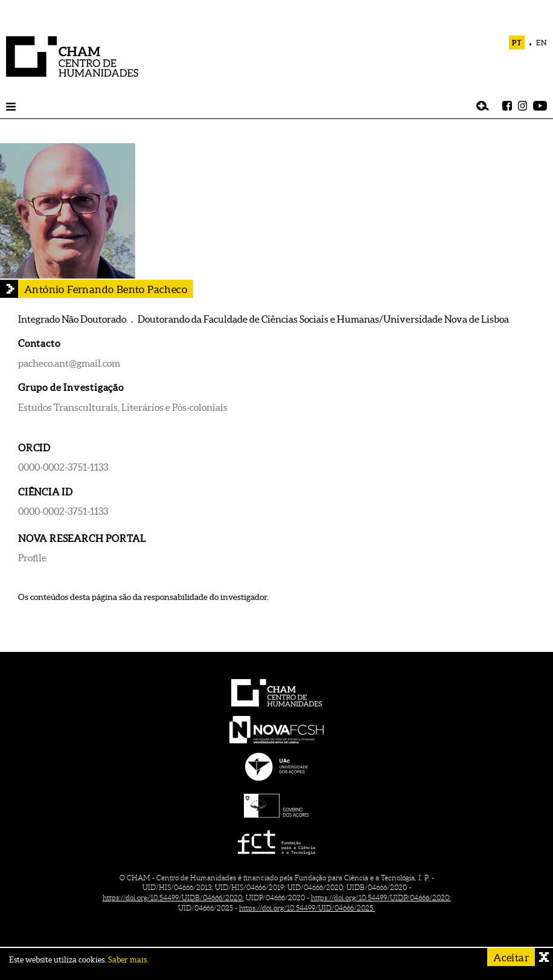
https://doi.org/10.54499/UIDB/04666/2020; (173, 898)
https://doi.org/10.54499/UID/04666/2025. (307, 908)
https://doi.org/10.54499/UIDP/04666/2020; (381, 898)
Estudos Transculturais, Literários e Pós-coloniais (123, 407)
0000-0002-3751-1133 (63, 467)
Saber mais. (128, 960)
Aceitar (511, 957)
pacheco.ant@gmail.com (69, 363)
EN (542, 43)
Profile (32, 558)
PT (517, 43)
